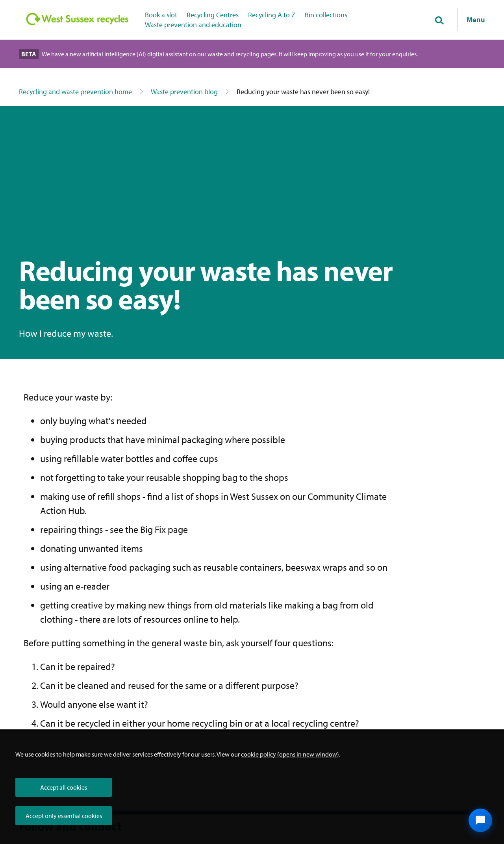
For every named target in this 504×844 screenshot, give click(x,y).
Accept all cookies (64, 787)
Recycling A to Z (272, 15)
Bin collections (326, 15)
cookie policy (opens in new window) (290, 754)
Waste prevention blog (184, 92)
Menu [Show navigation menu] (476, 19)
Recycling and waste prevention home (75, 92)
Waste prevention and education (193, 25)
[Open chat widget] (480, 820)
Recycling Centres (213, 15)
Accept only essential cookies (64, 816)
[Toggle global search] (439, 21)
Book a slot (161, 15)
